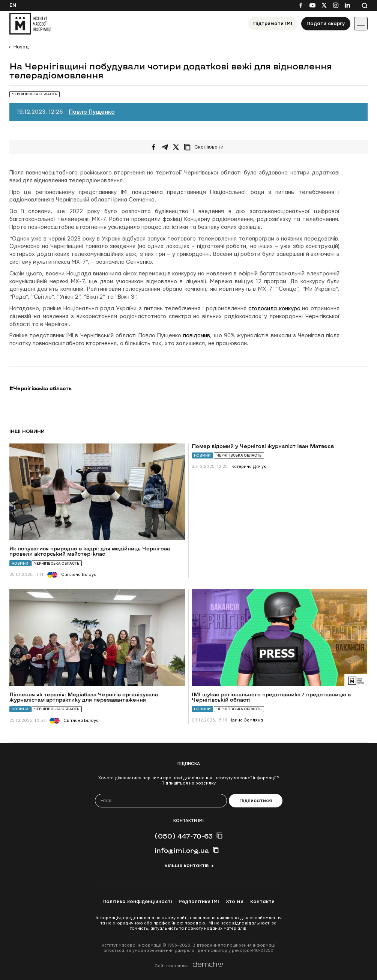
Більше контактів (186, 866)
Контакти (262, 902)
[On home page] (30, 24)
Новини (20, 563)
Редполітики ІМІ (199, 902)
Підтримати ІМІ (273, 24)
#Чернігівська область (41, 388)
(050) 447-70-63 (184, 836)
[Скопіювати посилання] (206, 147)
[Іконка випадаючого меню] (361, 24)
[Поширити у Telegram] (165, 147)
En (13, 5)
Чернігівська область (57, 563)
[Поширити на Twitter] (176, 147)
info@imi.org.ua (182, 850)
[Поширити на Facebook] (153, 147)
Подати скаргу (326, 24)
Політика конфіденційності (137, 902)
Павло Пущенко (92, 112)
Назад (21, 47)
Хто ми (235, 902)
